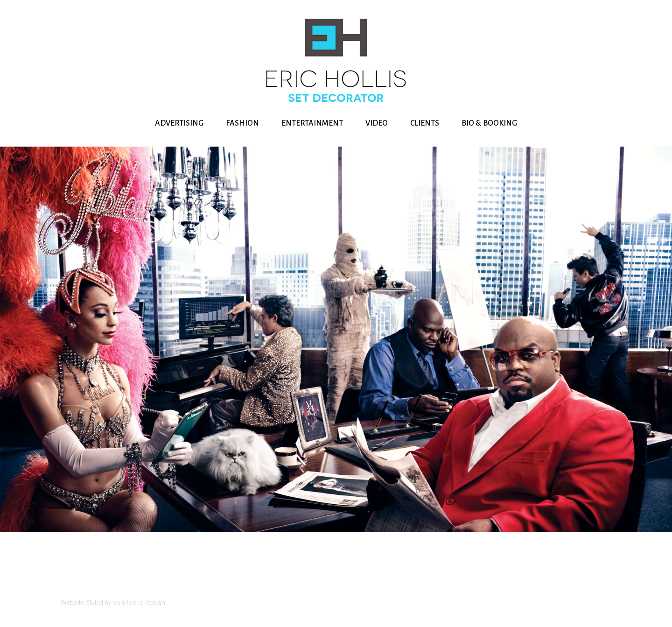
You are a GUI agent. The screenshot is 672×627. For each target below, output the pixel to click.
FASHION (242, 123)
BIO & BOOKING (489, 123)
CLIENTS (425, 123)
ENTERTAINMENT (312, 123)
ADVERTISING (179, 123)
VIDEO (377, 123)
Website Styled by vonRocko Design (113, 603)
